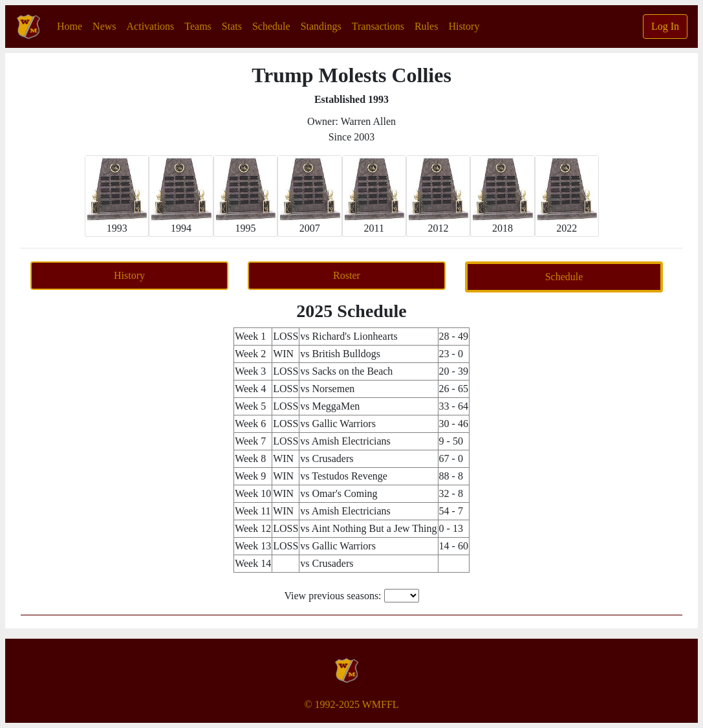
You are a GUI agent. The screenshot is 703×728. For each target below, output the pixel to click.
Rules (426, 26)
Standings (321, 26)
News (104, 26)
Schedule (271, 26)
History (464, 26)
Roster (347, 275)
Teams (198, 26)
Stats (232, 26)
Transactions (378, 26)
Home (72, 25)
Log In (665, 26)
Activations (151, 26)
